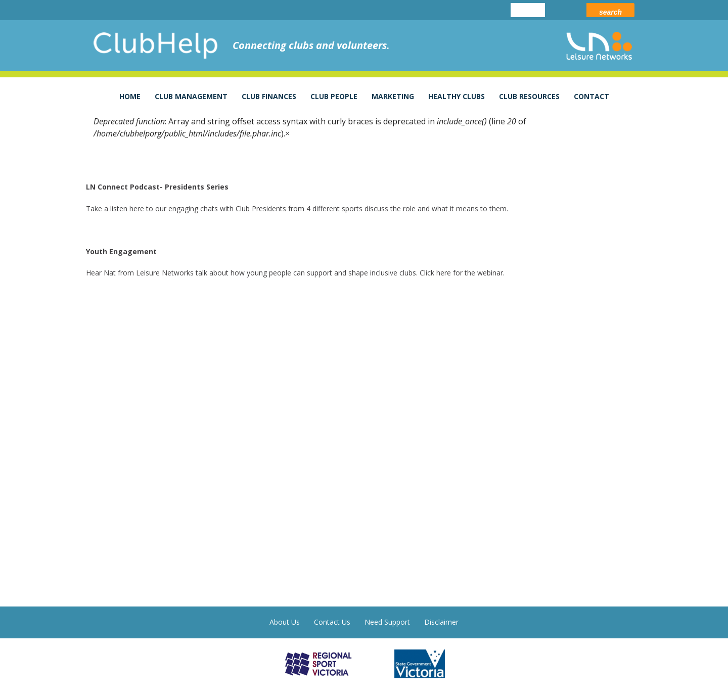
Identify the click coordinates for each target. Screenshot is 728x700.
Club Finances (269, 96)
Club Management (191, 96)
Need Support (387, 622)
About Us (285, 622)
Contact (591, 96)
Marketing (393, 96)
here (137, 208)
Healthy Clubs (457, 96)
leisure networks (599, 46)
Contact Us (332, 622)
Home (130, 96)
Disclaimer (441, 622)
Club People (334, 96)
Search (610, 12)
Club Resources (529, 96)
